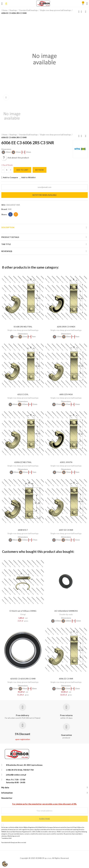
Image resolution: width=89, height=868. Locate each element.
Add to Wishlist (28, 177)
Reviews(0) (7, 251)
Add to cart (22, 170)
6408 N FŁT (23, 530)
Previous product (79, 12)
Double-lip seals (66, 614)
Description (8, 227)
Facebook (10, 214)
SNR (10, 209)
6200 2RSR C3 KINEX (66, 327)
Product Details (10, 237)
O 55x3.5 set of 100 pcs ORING (23, 611)
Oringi (23, 614)
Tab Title (6, 244)
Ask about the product (15, 158)
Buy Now (40, 170)
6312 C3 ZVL (23, 394)
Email (16, 214)
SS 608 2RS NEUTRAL (23, 327)
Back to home (82, 12)
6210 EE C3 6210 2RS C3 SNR (23, 679)
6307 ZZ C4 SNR (66, 530)
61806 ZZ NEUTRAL (23, 462)
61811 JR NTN (66, 462)
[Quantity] (7, 170)
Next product (86, 12)
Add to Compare (10, 177)
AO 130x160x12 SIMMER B (66, 611)
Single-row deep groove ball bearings (23, 330)
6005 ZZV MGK (66, 394)
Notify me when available (45, 195)
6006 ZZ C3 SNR (66, 679)
